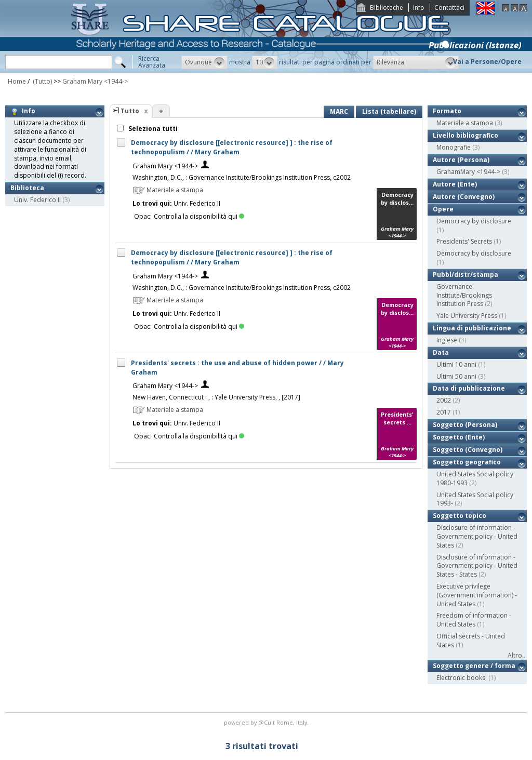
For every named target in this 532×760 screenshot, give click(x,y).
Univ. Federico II (37, 200)
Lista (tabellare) (389, 111)
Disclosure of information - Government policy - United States (477, 536)
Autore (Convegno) (464, 197)
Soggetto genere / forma (474, 666)
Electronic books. (462, 678)
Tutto (130, 111)
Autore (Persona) (461, 160)
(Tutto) (42, 81)
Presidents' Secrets (464, 241)
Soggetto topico (460, 516)
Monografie (454, 147)
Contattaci (449, 8)
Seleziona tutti (152, 129)
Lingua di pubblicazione (472, 328)
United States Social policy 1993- (475, 499)
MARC (339, 111)
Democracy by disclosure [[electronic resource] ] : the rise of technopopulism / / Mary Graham (232, 147)
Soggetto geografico (467, 462)
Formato (447, 111)
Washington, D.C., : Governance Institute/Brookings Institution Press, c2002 (242, 177)
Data (441, 352)
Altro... (517, 655)
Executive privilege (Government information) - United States (477, 595)
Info (419, 8)
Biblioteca (27, 188)
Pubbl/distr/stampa (465, 275)
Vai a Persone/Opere (487, 62)
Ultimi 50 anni (456, 376)
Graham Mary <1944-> (95, 81)
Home (17, 81)
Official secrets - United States (471, 641)
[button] (204, 62)
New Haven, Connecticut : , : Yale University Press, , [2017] (216, 397)
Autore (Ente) (455, 184)
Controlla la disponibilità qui (199, 216)
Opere (443, 209)
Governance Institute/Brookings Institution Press (464, 295)
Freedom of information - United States (474, 620)
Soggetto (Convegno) (468, 450)
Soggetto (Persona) (465, 425)
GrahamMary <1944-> (468, 172)
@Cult (267, 722)
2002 (444, 400)
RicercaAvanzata (152, 62)
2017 (444, 412)
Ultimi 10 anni (456, 364)
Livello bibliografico (465, 135)
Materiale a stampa (465, 123)
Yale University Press (467, 316)
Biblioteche (387, 8)
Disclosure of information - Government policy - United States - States (477, 566)
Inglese (447, 340)
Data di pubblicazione (469, 388)
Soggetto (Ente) (459, 437)
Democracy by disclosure (474, 221)
